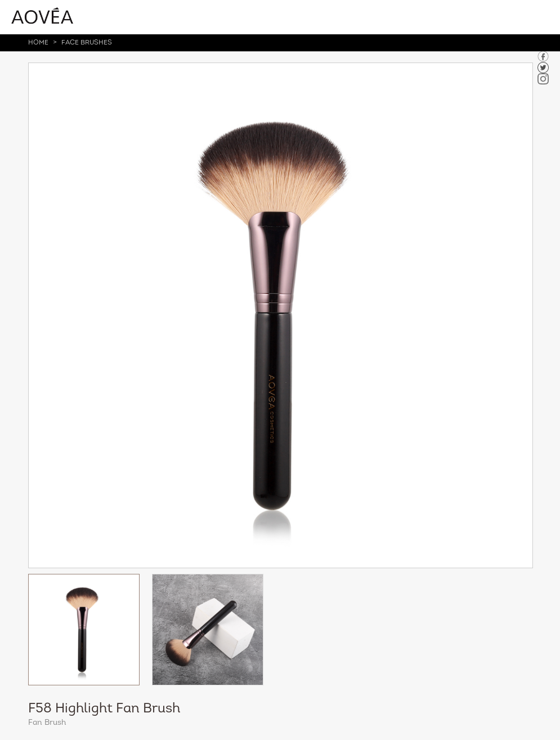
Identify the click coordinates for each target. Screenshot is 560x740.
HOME (38, 43)
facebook (543, 56)
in (543, 79)
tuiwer (543, 68)
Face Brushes (87, 43)
